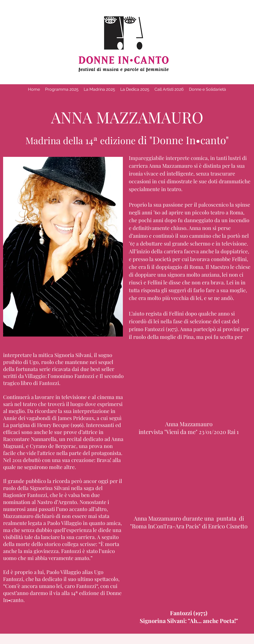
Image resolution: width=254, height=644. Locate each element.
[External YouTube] (190, 383)
